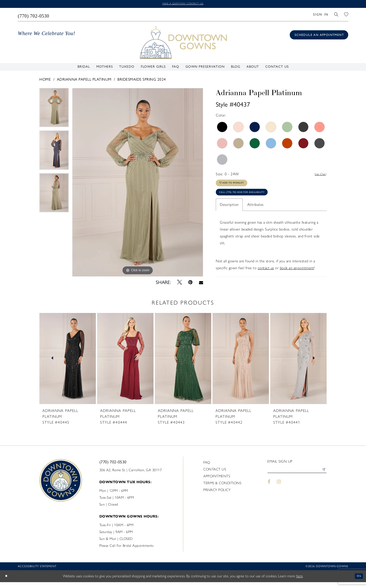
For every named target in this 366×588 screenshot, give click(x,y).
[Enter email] (297, 477)
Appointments (217, 482)
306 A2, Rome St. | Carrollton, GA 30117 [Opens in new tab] (131, 476)
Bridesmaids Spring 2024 (142, 81)
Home (45, 81)
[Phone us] (34, 16)
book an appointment (297, 277)
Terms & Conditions (222, 489)
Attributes (255, 213)
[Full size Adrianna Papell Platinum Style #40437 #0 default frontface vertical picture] (138, 184)
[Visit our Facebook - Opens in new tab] (269, 490)
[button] (321, 15)
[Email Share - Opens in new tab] (201, 283)
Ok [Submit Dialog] (358, 582)
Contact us (215, 475)
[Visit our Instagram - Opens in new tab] (279, 490)
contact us (266, 277)
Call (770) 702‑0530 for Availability (253, 200)
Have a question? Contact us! (183, 4)
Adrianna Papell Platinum (84, 81)
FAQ (207, 468)
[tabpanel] (54, 111)
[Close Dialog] (8, 582)
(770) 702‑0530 (113, 468)
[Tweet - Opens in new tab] (180, 283)
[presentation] (68, 364)
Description (229, 213)
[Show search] (336, 15)
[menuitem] (34, 16)
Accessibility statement (37, 572)
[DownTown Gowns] (183, 43)
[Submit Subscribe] (323, 477)
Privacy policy (217, 496)
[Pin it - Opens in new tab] (190, 283)
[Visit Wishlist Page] (346, 15)
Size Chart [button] (318, 175)
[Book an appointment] (319, 36)
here (299, 582)
